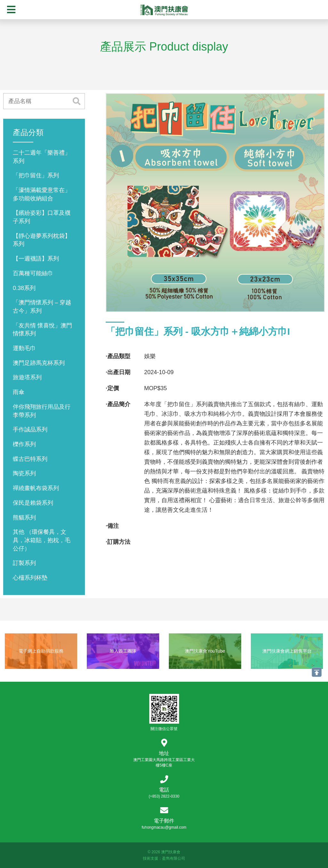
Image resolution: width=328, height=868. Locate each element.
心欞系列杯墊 (30, 578)
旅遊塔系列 (27, 377)
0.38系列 (24, 288)
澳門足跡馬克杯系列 (39, 363)
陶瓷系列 (24, 473)
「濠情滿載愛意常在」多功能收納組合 (42, 194)
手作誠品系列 (30, 430)
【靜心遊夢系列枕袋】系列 (42, 240)
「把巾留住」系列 (36, 175)
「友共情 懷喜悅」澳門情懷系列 (42, 330)
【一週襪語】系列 (36, 259)
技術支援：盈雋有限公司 (164, 858)
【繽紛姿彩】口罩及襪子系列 (42, 217)
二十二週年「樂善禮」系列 (42, 157)
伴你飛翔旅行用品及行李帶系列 (42, 411)
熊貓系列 (24, 518)
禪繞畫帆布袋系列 (36, 488)
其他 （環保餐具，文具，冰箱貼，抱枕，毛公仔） (42, 540)
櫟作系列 (24, 444)
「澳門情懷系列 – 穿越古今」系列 (42, 307)
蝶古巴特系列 (30, 459)
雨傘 (19, 392)
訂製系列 (24, 563)
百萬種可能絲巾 (33, 273)
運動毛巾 (24, 348)
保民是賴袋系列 (33, 503)
